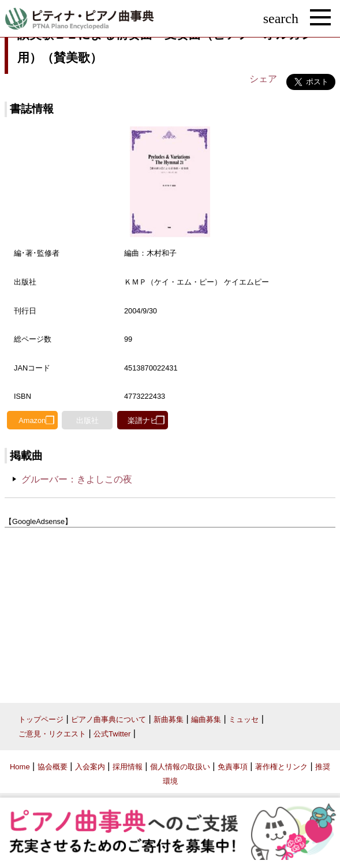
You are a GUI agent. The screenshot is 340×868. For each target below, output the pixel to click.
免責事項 (233, 767)
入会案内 (90, 767)
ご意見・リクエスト (52, 734)
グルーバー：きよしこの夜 (77, 479)
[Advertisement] (170, 611)
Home (20, 767)
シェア (263, 79)
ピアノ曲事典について (109, 719)
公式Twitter (112, 734)
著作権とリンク (281, 767)
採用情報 (128, 767)
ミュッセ (244, 719)
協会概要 (53, 767)
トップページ (41, 719)
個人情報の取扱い (180, 767)
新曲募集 (169, 719)
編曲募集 (206, 719)
